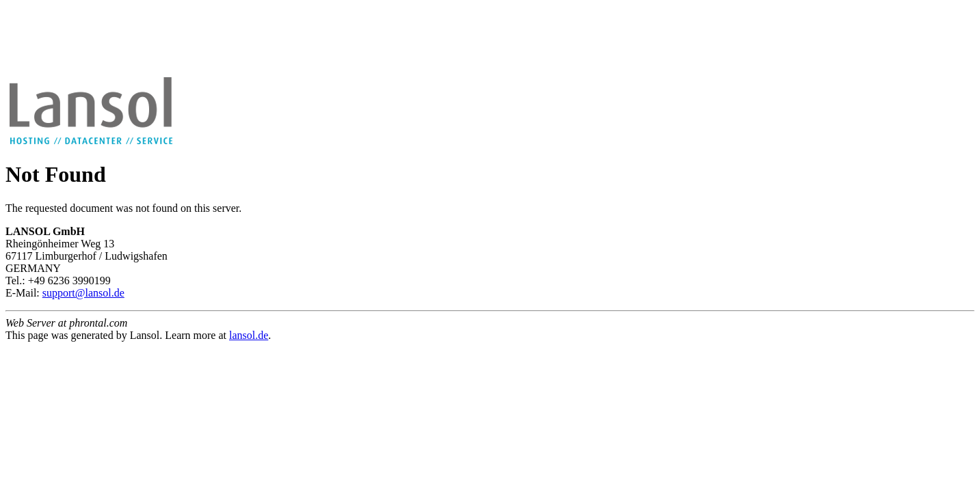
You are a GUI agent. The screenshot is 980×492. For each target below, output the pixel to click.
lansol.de (249, 335)
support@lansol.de (83, 293)
